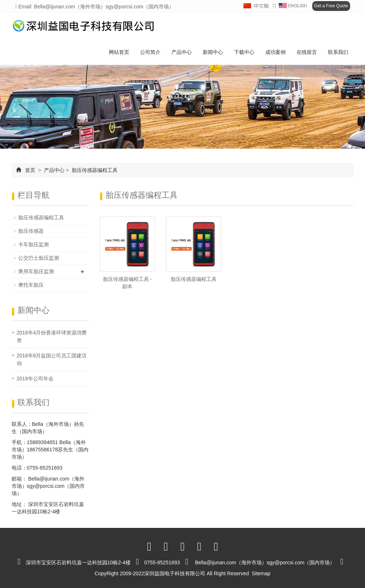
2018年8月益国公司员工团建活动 (52, 359)
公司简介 (150, 52)
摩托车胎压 (31, 285)
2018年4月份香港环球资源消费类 (52, 336)
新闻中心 (213, 52)
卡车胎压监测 (33, 244)
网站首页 (119, 52)
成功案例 (275, 52)
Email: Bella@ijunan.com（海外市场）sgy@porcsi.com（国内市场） (95, 7)
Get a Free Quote (331, 6)
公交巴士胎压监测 (39, 258)
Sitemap (261, 573)
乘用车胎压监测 (36, 271)
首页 (30, 170)
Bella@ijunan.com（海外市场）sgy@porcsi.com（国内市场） (48, 486)
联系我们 (338, 52)
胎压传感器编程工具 (94, 170)
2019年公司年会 (35, 379)
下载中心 (244, 52)
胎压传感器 (31, 231)
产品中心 (182, 52)
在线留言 (307, 52)
